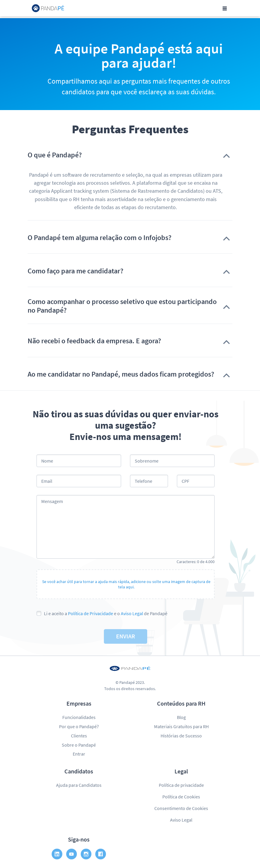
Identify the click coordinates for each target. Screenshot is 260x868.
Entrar (79, 754)
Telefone (144, 481)
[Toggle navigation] (225, 8)
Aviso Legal (132, 613)
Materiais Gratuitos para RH (181, 726)
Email (47, 481)
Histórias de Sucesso (181, 736)
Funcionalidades (79, 717)
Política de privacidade (181, 785)
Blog (181, 717)
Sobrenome (147, 461)
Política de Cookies (181, 797)
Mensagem (52, 501)
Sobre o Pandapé (79, 745)
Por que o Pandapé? (79, 726)
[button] (130, 155)
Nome (47, 461)
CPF (186, 481)
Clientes (79, 736)
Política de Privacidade (91, 613)
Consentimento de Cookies (181, 808)
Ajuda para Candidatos (79, 785)
